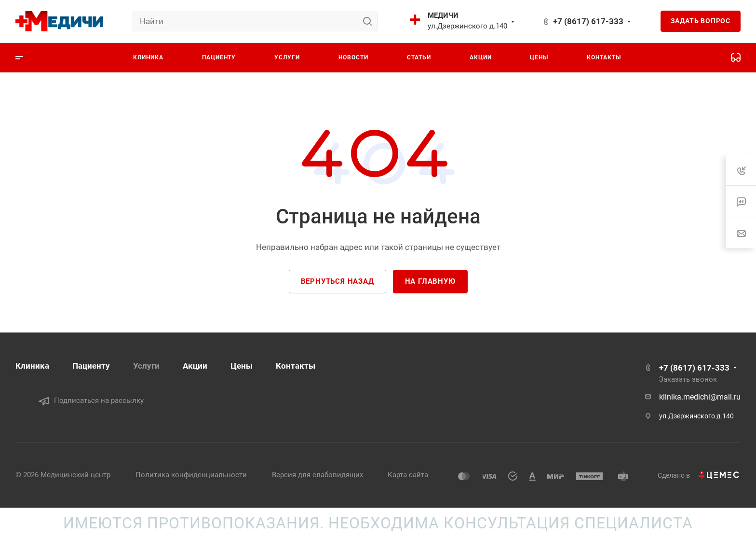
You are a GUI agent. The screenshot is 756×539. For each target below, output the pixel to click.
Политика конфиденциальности (191, 475)
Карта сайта (408, 475)
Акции (195, 366)
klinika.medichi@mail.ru (700, 397)
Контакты (296, 366)
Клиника (32, 366)
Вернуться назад (337, 281)
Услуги (146, 366)
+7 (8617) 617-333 (588, 21)
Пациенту (91, 366)
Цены (242, 366)
